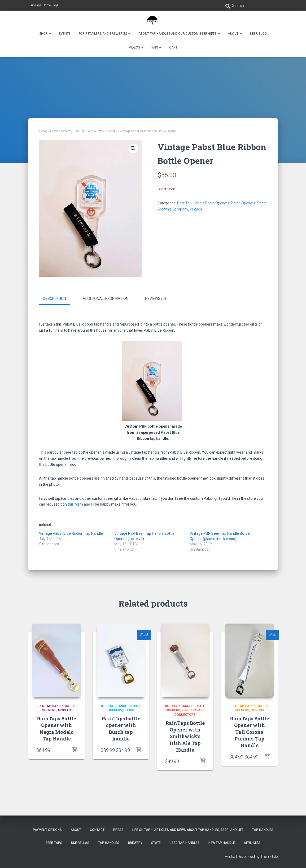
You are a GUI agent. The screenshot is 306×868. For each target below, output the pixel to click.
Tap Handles (263, 830)
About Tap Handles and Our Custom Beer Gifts (179, 34)
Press (118, 830)
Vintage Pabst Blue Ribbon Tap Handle (71, 533)
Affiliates (252, 843)
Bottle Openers (60, 131)
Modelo (65, 710)
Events (65, 34)
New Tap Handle (222, 843)
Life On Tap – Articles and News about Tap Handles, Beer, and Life (188, 830)
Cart (173, 47)
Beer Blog (258, 34)
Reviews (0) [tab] (156, 299)
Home (43, 131)
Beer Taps (54, 843)
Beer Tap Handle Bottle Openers (95, 131)
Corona (258, 710)
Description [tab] (54, 299)
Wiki (156, 47)
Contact (97, 830)
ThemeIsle (269, 856)
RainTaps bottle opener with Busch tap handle (121, 728)
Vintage (196, 209)
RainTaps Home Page (43, 5)
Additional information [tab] (106, 299)
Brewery (135, 843)
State (156, 843)
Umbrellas (80, 843)
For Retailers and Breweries (104, 34)
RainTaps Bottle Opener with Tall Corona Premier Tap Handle (250, 732)
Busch (129, 710)
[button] (133, 148)
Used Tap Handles (185, 843)
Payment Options (47, 830)
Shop (45, 34)
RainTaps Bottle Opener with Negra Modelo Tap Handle (56, 728)
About (235, 34)
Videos (136, 47)
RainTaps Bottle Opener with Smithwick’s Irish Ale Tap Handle (185, 736)
